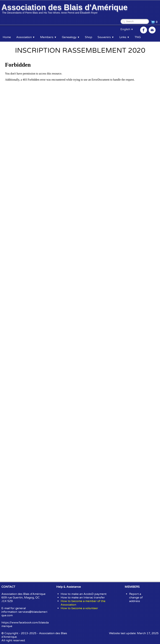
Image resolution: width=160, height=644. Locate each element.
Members (48, 37)
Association (26, 37)
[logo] (65, 9)
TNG (138, 37)
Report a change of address (136, 598)
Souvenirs (106, 37)
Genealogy (71, 37)
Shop (89, 37)
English (127, 29)
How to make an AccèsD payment (84, 594)
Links (124, 37)
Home (7, 37)
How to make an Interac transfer (83, 598)
